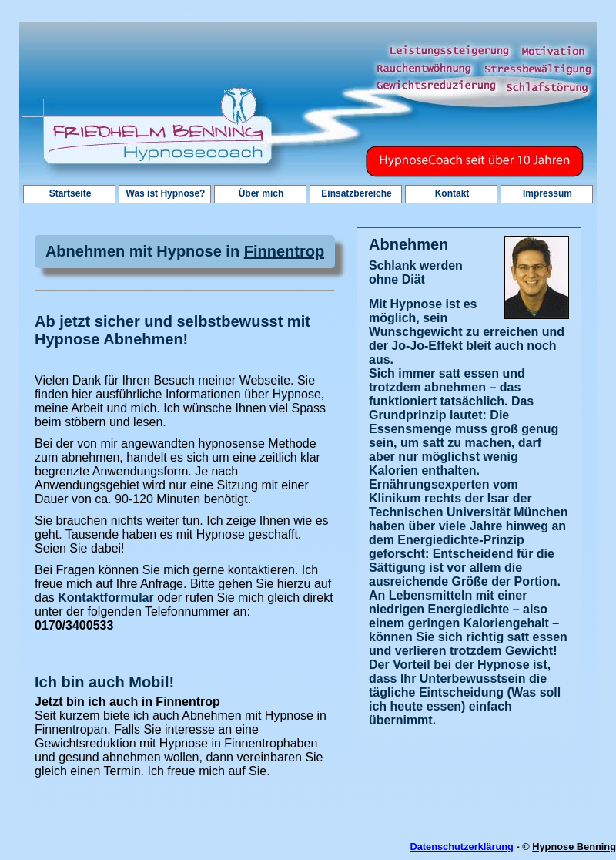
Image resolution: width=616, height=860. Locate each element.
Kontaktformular (105, 598)
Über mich (261, 193)
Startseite (70, 193)
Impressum (547, 193)
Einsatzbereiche (356, 193)
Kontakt (452, 193)
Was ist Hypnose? (166, 193)
